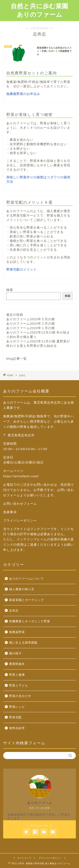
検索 (10, 290)
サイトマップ (24, 858)
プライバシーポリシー (20, 520)
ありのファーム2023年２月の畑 (31, 323)
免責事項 (10, 512)
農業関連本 (17, 664)
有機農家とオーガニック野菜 (30, 621)
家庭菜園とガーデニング (26, 600)
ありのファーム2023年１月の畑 (31, 328)
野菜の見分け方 (20, 696)
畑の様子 (15, 653)
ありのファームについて (26, 579)
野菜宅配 (15, 717)
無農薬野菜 (17, 632)
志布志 (14, 611)
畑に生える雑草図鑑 (23, 643)
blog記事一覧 (17, 359)
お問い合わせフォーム (20, 504)
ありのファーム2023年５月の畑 (31, 319)
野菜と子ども (19, 686)
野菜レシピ (17, 707)
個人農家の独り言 (22, 589)
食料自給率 (17, 728)
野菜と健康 (17, 675)
